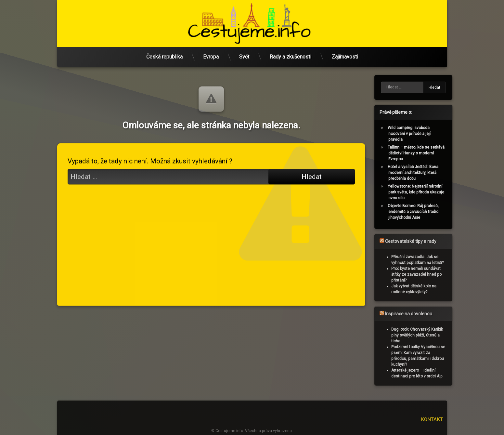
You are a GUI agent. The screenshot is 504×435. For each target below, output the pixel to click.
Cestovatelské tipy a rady (416, 241)
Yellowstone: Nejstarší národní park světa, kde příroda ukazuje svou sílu (422, 192)
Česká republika (164, 56)
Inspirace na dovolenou (414, 314)
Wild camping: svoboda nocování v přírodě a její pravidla (415, 134)
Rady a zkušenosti (291, 56)
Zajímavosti (345, 56)
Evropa (211, 56)
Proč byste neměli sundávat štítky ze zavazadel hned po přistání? (422, 274)
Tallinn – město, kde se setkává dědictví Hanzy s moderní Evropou (422, 153)
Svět (244, 56)
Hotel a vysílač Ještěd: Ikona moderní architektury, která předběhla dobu (419, 173)
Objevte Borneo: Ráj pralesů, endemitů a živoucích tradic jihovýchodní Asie (419, 212)
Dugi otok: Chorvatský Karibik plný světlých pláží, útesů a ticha (423, 335)
